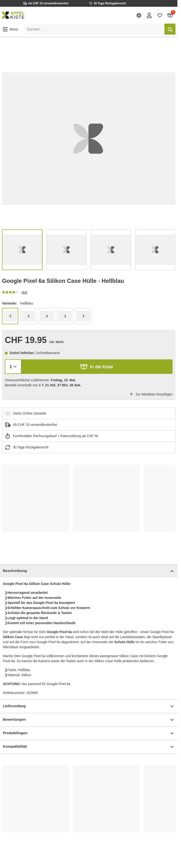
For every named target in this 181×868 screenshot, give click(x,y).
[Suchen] (170, 29)
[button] (10, 29)
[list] (89, 139)
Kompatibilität (89, 747)
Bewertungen (89, 720)
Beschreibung (89, 571)
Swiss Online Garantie (30, 413)
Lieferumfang (89, 706)
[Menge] (13, 366)
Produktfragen (89, 733)
